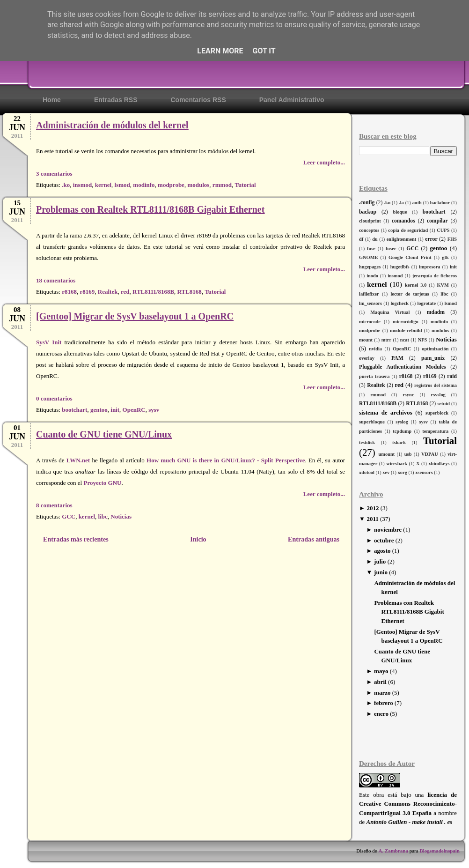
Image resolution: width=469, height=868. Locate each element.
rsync (408, 395)
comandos (403, 221)
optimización (435, 349)
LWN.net (78, 460)
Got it (264, 51)
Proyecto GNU (102, 483)
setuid (443, 404)
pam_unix (433, 358)
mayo (381, 671)
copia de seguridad (408, 230)
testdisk (367, 442)
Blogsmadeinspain (439, 851)
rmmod (378, 395)
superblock (437, 413)
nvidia (375, 349)
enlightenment (402, 239)
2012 (373, 508)
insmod (395, 276)
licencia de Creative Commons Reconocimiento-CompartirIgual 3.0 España (408, 804)
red (399, 385)
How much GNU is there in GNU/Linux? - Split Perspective (226, 460)
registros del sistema (436, 385)
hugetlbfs (400, 267)
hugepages (370, 267)
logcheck (399, 303)
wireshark (397, 464)
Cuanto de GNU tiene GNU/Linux (104, 434)
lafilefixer (369, 294)
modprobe (370, 330)
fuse (371, 249)
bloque (400, 212)
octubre (384, 540)
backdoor (440, 203)
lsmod (451, 303)
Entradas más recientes (76, 539)
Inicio (198, 539)
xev (386, 472)
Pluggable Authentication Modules (403, 367)
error (431, 239)
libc (444, 294)
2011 (372, 519)
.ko (388, 203)
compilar (437, 221)
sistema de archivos (386, 412)
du (375, 239)
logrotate (426, 303)
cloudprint (370, 221)
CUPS (443, 230)
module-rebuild (406, 330)
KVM (443, 285)
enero (381, 714)
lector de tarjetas (410, 294)
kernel (377, 284)
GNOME (368, 257)
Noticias (446, 339)
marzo (382, 693)
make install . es (432, 822)
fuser (391, 249)
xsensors (424, 472)
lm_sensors (370, 303)
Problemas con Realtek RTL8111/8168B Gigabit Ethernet (409, 612)
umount (387, 454)
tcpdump (402, 431)
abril (380, 682)
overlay (367, 358)
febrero (384, 703)
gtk (445, 257)
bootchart (434, 212)
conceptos (369, 230)
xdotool (367, 472)
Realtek (376, 385)
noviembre (388, 530)
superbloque (372, 422)
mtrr (386, 340)
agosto (382, 551)
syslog (402, 422)
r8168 (406, 376)
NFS (423, 340)
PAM (397, 358)
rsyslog (438, 395)
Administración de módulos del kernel (112, 125)
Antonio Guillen (387, 822)
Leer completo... (324, 162)
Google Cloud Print (410, 257)
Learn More (220, 51)
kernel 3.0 (416, 285)
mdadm (436, 312)
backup (368, 212)
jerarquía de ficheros (435, 276)
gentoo (438, 248)
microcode (370, 322)
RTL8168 (417, 404)
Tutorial (440, 441)
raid (452, 376)
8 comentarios (54, 505)
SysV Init (49, 342)
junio (381, 572)
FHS (452, 239)
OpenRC (402, 349)
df (361, 239)
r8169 (430, 376)
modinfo (439, 322)
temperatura (435, 431)
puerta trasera (374, 376)
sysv (423, 422)
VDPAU (430, 454)
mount (366, 340)
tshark (399, 442)
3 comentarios (54, 174)
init (453, 267)
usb (408, 454)
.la (401, 203)
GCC (412, 249)
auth (417, 203)
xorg (403, 472)
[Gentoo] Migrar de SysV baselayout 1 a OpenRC (135, 316)
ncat (405, 340)
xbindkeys (439, 464)
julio (380, 561)
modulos (440, 330)
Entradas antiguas (314, 539)
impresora (429, 267)
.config (367, 203)
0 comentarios (54, 398)
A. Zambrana (393, 851)
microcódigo (406, 322)
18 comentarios (56, 280)
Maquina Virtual (390, 312)
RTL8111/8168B (378, 404)
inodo (372, 276)
